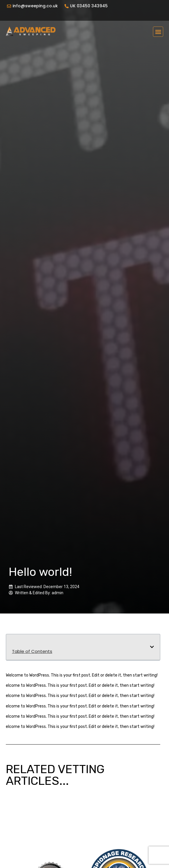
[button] (158, 32)
